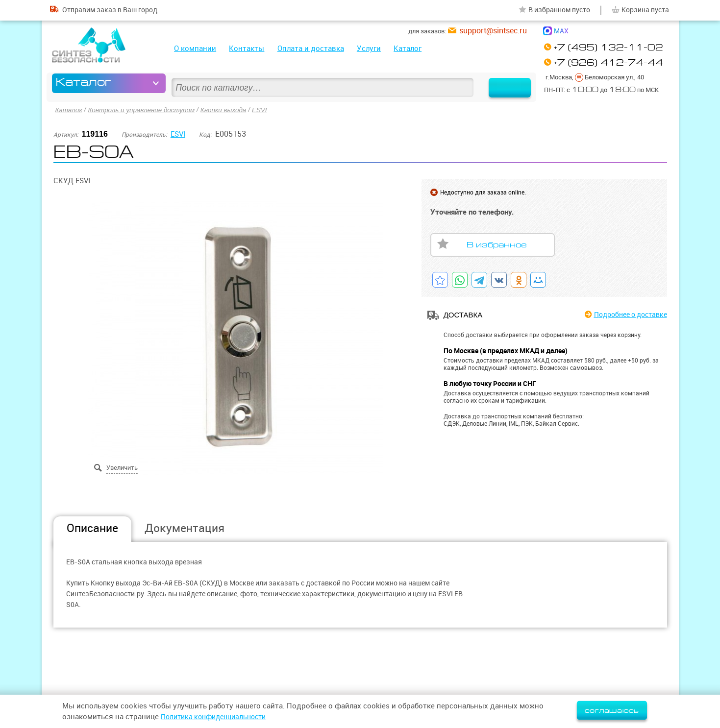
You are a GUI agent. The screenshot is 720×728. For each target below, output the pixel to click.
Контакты (247, 48)
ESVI (268, 110)
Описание (92, 527)
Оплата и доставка (311, 48)
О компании (195, 48)
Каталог (408, 48)
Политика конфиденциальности (218, 716)
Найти (504, 83)
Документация (185, 527)
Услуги (369, 48)
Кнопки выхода (230, 110)
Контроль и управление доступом (145, 110)
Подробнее (626, 314)
